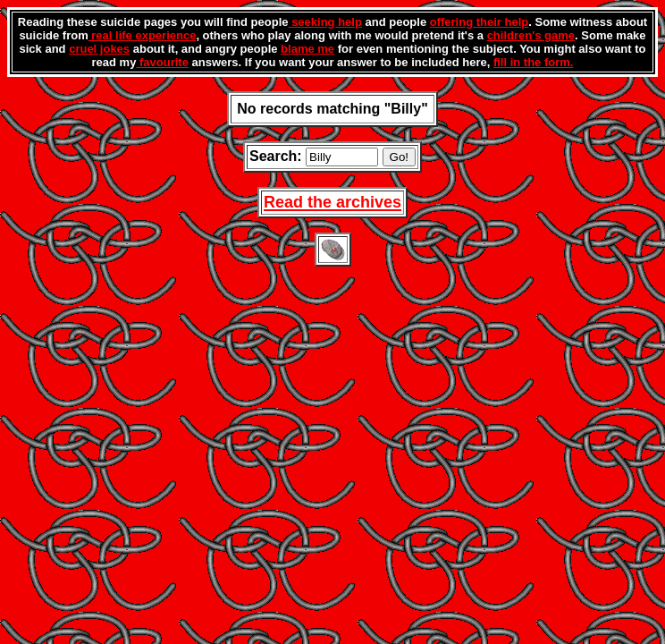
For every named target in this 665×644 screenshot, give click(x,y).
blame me (307, 49)
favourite (162, 62)
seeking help (325, 22)
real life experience (143, 35)
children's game (531, 35)
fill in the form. (534, 62)
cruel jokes (99, 49)
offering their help (480, 22)
